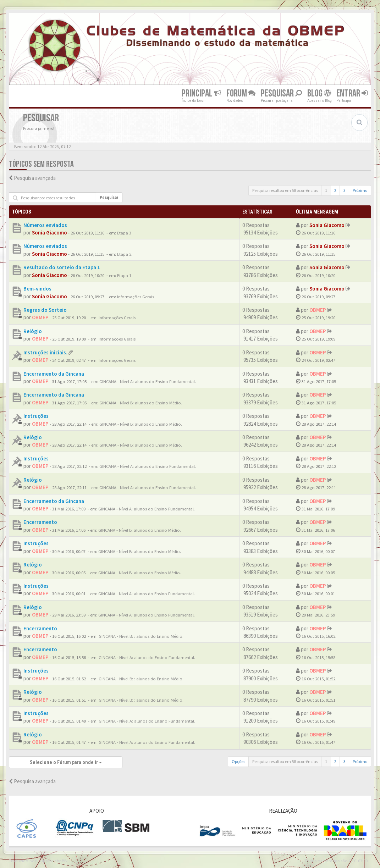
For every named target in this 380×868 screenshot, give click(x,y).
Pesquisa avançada (35, 178)
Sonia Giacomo (49, 233)
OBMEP (40, 317)
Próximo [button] (360, 190)
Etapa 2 (124, 254)
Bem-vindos (37, 289)
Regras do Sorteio (45, 310)
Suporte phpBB (53, 861)
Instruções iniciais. (45, 352)
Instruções (36, 416)
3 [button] (345, 190)
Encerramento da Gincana (54, 374)
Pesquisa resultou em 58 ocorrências (285, 190)
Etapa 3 (124, 233)
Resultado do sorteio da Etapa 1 (62, 267)
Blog (319, 93)
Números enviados (45, 225)
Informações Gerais (136, 297)
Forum (241, 93)
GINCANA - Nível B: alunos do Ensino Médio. (141, 403)
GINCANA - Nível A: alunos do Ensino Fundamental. (148, 381)
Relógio (33, 331)
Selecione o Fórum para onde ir (66, 762)
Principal (201, 93)
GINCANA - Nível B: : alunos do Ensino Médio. (141, 636)
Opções (238, 761)
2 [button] (335, 190)
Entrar (352, 93)
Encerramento (40, 522)
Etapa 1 (124, 275)
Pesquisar (281, 93)
